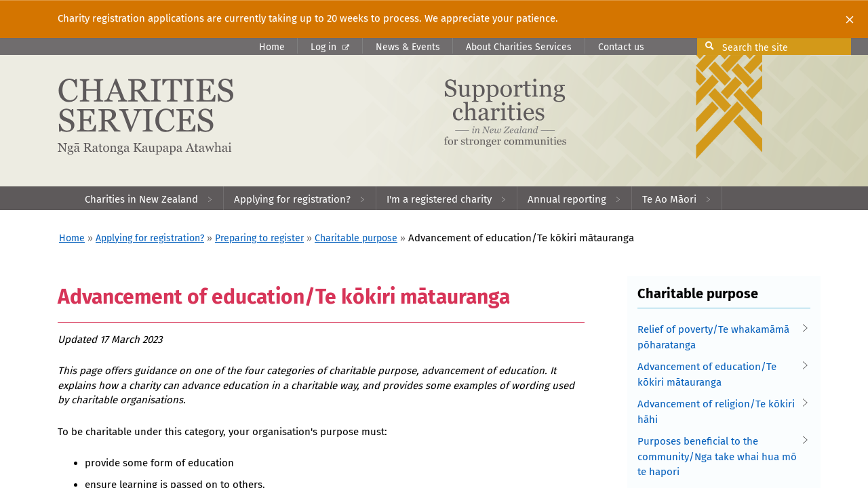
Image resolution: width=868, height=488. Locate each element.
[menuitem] (149, 198)
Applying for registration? (150, 238)
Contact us (621, 47)
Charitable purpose (356, 238)
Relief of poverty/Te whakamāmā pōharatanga (719, 337)
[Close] (850, 19)
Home (272, 47)
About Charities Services (519, 47)
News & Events (408, 47)
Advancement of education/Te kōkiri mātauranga (719, 374)
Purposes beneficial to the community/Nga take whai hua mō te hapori (719, 456)
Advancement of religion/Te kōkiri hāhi (719, 411)
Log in (330, 47)
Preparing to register (259, 238)
